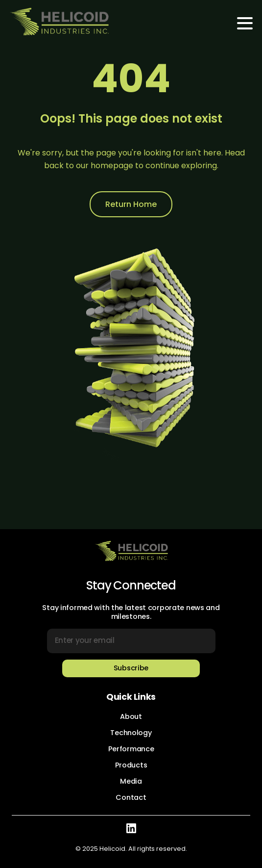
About (131, 716)
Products (131, 765)
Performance (131, 749)
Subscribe (131, 668)
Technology (131, 733)
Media (131, 781)
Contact (131, 797)
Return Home (131, 204)
